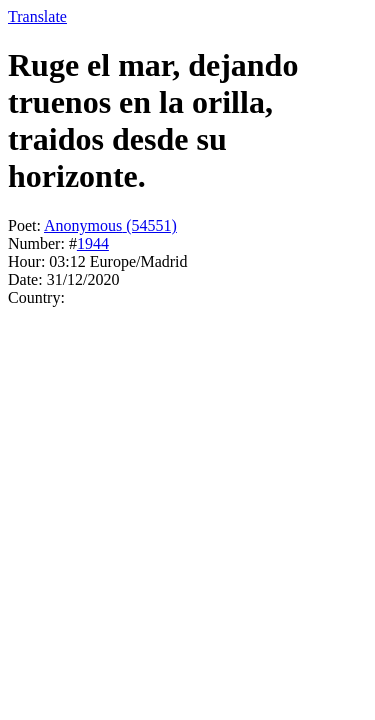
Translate (37, 16)
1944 (93, 243)
